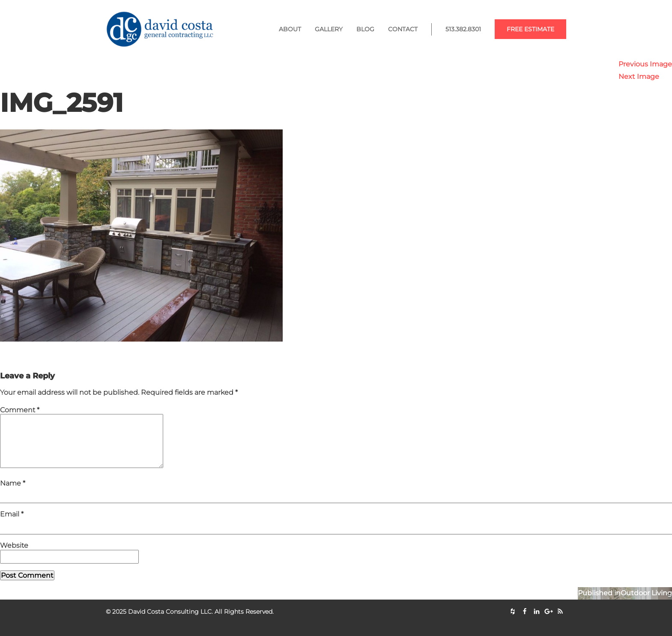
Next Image (639, 76)
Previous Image (645, 64)
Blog (365, 29)
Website (14, 556)
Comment (20, 410)
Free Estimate (530, 29)
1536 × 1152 (87, 359)
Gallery (329, 29)
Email (12, 524)
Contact (403, 29)
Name (13, 493)
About (290, 29)
